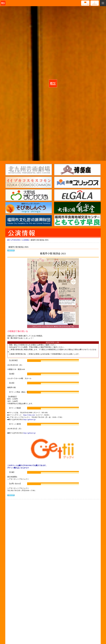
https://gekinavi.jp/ (30, 419)
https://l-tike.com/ (29, 415)
